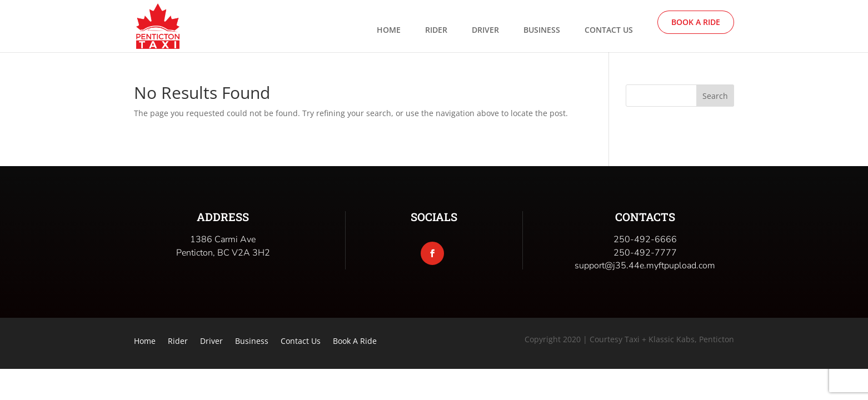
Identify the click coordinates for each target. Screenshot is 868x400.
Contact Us (609, 31)
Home (389, 31)
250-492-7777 (645, 253)
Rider (436, 31)
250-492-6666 (645, 239)
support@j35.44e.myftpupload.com (645, 266)
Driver (485, 31)
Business (542, 31)
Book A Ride (696, 22)
